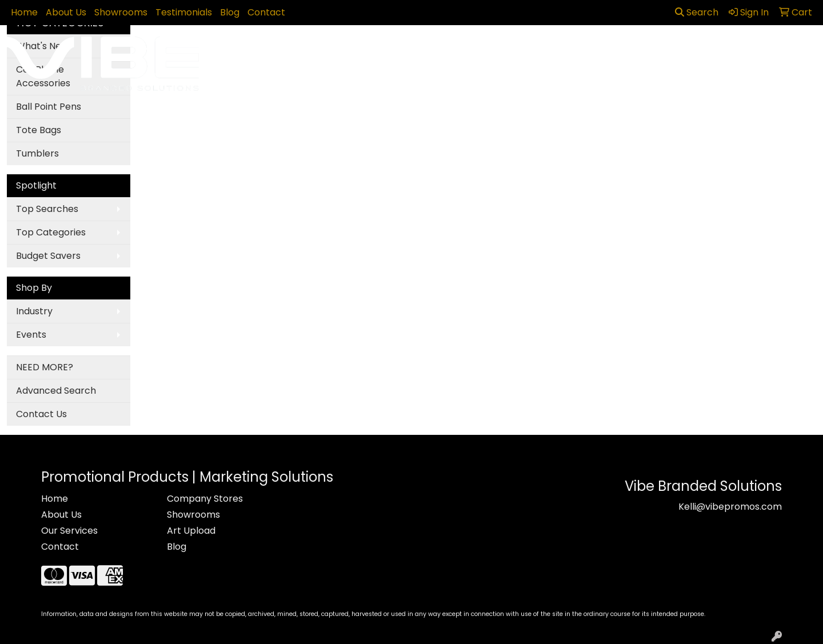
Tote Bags (39, 130)
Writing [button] (714, 67)
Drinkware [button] (419, 67)
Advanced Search (56, 391)
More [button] (760, 67)
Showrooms (121, 12)
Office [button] (624, 67)
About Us (66, 12)
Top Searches (47, 209)
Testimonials (184, 12)
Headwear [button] (519, 67)
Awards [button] (320, 67)
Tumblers (37, 153)
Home (24, 12)
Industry (34, 311)
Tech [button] (668, 67)
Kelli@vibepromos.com (730, 507)
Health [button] (576, 67)
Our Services (69, 531)
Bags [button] (366, 67)
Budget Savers (48, 256)
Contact (266, 12)
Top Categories (51, 232)
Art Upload (191, 531)
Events (31, 335)
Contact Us (41, 414)
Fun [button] (469, 67)
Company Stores (205, 499)
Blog (230, 12)
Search (697, 12)
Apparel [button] (266, 67)
